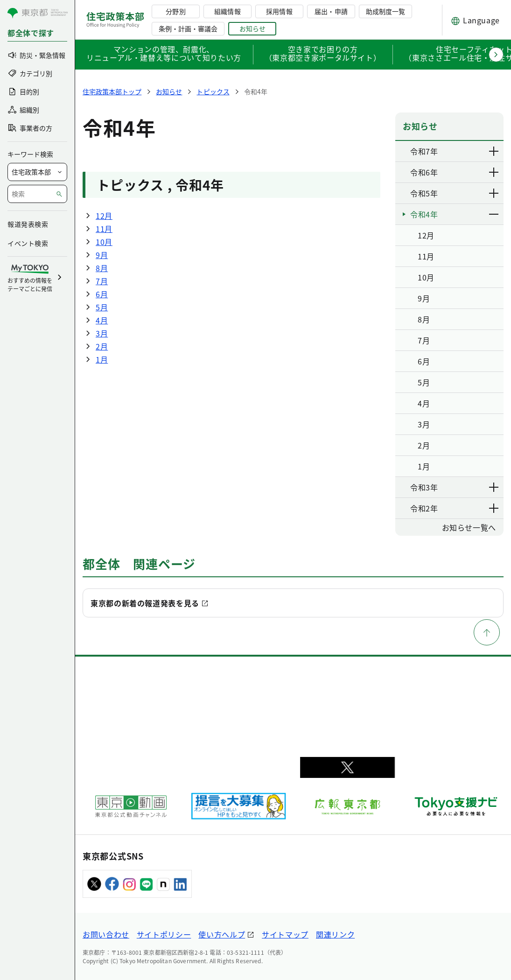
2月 (102, 346)
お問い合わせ (106, 934)
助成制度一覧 (385, 11)
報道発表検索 (28, 224)
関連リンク (335, 934)
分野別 (175, 11)
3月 (102, 333)
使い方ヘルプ (222, 934)
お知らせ (252, 28)
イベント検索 (28, 243)
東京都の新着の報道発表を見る (145, 603)
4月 (102, 320)
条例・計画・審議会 (188, 28)
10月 (104, 242)
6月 (102, 294)
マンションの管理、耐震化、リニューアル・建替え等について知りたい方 (164, 54)
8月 (102, 268)
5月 (102, 307)
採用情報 (279, 11)
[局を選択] (37, 172)
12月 (104, 216)
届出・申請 (331, 11)
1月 (102, 359)
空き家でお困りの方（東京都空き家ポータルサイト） (323, 54)
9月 (102, 255)
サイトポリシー (164, 934)
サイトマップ (285, 934)
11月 (104, 229)
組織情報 (227, 11)
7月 (102, 281)
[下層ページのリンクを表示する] (494, 151)
